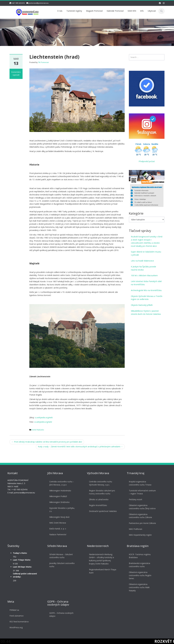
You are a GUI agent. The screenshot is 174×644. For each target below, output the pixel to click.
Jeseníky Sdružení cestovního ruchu (62, 565)
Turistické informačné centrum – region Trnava (142, 492)
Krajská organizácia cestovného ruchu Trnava (140, 483)
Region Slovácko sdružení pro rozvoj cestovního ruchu (102, 492)
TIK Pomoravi (43, 62)
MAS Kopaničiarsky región (140, 535)
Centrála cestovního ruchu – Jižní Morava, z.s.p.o (61, 483)
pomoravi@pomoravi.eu (39, 3)
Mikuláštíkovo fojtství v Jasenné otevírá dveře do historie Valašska (146, 312)
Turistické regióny (74, 11)
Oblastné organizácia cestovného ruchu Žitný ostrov (142, 507)
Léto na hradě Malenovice (142, 261)
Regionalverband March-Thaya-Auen (102, 571)
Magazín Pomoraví (94, 11)
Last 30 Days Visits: (22, 567)
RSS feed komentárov (19, 622)
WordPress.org (16, 627)
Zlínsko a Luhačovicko (98, 499)
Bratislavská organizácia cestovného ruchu (139, 565)
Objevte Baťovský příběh (142, 305)
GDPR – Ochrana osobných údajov (61, 615)
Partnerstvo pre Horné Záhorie (142, 523)
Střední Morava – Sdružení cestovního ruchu (61, 556)
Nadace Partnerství (57, 534)
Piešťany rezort (135, 499)
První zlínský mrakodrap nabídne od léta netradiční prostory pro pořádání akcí (47, 442)
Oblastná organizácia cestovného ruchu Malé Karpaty (139, 587)
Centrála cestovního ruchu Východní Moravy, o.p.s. (100, 483)
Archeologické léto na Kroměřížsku (146, 290)
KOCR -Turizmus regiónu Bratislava (139, 556)
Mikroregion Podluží (58, 496)
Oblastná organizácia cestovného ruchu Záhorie (140, 516)
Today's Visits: (20, 553)
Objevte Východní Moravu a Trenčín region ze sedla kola (147, 298)
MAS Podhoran (135, 529)
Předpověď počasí (147, 161)
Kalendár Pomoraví (115, 11)
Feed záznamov (16, 616)
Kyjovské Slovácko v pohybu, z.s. (62, 510)
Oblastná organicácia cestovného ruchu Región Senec (140, 575)
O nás (60, 11)
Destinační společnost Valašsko (102, 511)
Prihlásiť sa (14, 610)
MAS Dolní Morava (57, 523)
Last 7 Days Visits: (21, 560)
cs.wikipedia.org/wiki (44, 417)
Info (142, 11)
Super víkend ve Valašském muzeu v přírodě (146, 253)
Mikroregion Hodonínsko (60, 491)
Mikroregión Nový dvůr (59, 517)
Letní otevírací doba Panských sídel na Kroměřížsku (146, 283)
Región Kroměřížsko (98, 505)
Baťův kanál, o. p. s (57, 529)
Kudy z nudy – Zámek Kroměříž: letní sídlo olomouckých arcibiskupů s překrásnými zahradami (80, 447)
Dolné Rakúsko (38, 430)
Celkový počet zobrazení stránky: (24, 575)
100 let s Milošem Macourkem (144, 275)
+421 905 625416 (18, 3)
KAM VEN (132, 11)
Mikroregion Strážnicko (59, 502)
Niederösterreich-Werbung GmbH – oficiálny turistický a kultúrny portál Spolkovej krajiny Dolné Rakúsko (101, 559)
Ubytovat (152, 11)
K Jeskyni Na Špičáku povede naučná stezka (143, 268)
